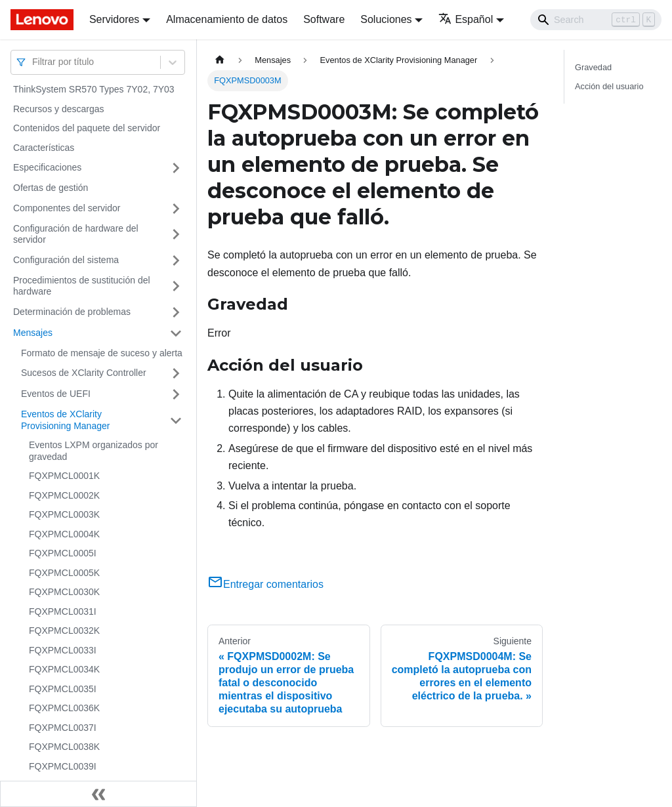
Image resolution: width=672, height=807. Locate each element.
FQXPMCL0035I (63, 689)
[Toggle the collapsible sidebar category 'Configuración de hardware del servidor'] (176, 235)
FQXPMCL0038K (64, 747)
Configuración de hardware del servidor (76, 234)
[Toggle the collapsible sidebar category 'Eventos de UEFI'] (176, 394)
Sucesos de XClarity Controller (84, 373)
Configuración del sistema (66, 260)
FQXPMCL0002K (64, 495)
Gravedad (593, 67)
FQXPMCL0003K (64, 514)
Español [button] (466, 19)
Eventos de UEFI (56, 394)
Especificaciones (47, 167)
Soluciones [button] (386, 19)
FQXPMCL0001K (64, 476)
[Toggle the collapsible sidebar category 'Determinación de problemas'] (176, 312)
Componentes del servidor (67, 208)
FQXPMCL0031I (63, 611)
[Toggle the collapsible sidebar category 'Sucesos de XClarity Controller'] (176, 373)
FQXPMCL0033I (63, 650)
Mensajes (33, 333)
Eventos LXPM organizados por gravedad (94, 451)
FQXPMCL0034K (64, 669)
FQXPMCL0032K (64, 631)
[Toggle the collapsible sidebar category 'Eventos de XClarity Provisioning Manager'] (176, 420)
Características (44, 148)
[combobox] (33, 62)
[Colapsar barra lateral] (98, 794)
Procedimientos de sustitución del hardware (82, 286)
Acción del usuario (609, 86)
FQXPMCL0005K (64, 573)
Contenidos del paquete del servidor (87, 128)
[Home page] (220, 60)
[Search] (596, 20)
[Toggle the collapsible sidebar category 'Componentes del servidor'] (176, 209)
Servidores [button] (114, 19)
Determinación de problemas (72, 312)
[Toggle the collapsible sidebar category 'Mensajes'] (176, 333)
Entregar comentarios (265, 584)
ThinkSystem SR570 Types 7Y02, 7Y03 (94, 89)
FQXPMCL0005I (63, 553)
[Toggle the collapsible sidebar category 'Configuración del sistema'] (176, 260)
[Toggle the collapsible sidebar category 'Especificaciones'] (176, 168)
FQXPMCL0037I (63, 728)
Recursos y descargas (59, 109)
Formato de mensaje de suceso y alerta (102, 353)
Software (324, 19)
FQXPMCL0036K (64, 708)
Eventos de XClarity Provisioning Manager (65, 420)
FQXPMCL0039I (63, 766)
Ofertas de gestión (51, 188)
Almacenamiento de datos (227, 19)
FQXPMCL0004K (64, 534)
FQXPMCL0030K (64, 592)
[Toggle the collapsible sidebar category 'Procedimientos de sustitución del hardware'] (176, 286)
